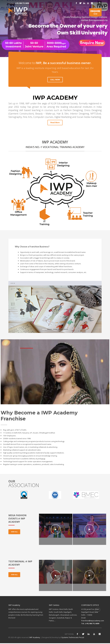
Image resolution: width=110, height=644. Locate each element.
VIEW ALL (14, 532)
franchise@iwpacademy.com (93, 621)
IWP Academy (35, 637)
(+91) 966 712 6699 (22, 3)
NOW (95, 13)
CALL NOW (55, 80)
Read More (55, 123)
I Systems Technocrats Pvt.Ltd (72, 637)
